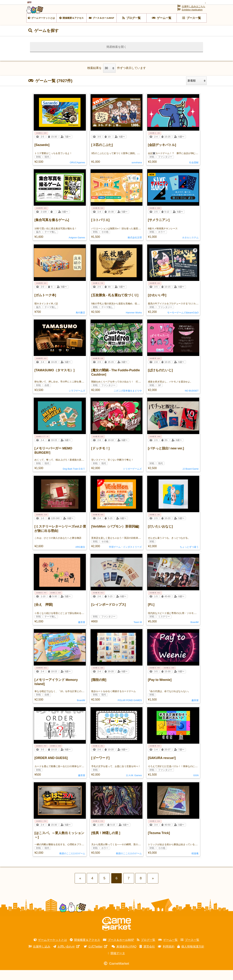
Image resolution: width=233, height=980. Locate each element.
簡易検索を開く (116, 57)
